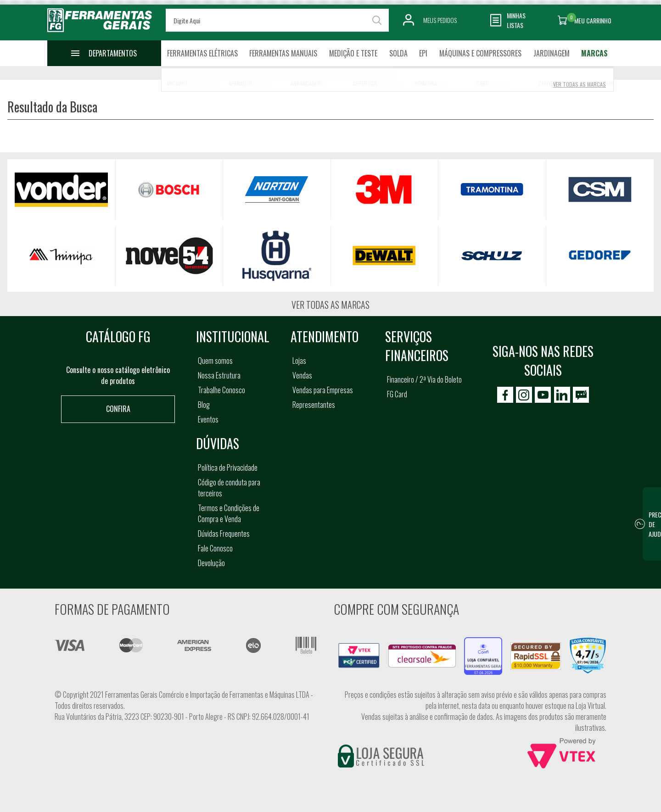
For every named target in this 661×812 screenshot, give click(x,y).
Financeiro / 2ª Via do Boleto (424, 379)
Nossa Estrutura (219, 375)
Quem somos (215, 361)
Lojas (299, 361)
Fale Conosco (215, 548)
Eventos (208, 419)
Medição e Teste (353, 53)
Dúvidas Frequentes (224, 534)
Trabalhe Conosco (221, 390)
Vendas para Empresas (323, 390)
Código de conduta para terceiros (229, 488)
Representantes (314, 405)
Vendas (302, 375)
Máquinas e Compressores (480, 53)
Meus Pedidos (440, 20)
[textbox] (277, 20)
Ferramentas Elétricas (202, 53)
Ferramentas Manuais (283, 53)
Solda (398, 53)
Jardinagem (552, 53)
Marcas (594, 53)
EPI (423, 53)
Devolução (211, 563)
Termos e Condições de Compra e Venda (229, 513)
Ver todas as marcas (330, 305)
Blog (204, 405)
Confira (118, 409)
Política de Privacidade (228, 467)
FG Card (397, 394)
